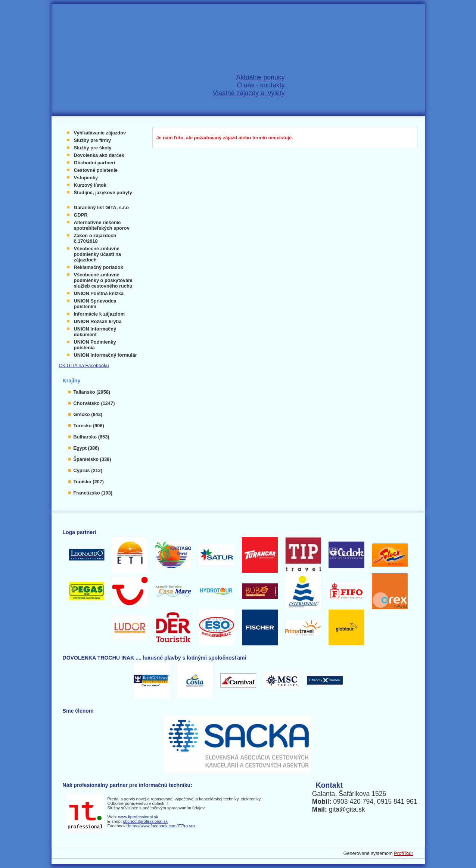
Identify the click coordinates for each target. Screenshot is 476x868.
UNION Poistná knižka (99, 293)
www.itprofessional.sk (138, 817)
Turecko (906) (89, 426)
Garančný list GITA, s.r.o (102, 207)
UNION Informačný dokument (95, 332)
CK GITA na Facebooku (84, 365)
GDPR (81, 215)
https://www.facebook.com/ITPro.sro (161, 826)
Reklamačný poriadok (99, 267)
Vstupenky (86, 178)
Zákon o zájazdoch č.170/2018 (95, 238)
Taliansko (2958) (92, 392)
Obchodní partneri (95, 163)
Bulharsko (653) (91, 437)
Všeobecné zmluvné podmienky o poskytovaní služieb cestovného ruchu (103, 280)
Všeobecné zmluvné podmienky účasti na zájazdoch (98, 254)
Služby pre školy (93, 148)
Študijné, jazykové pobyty (103, 193)
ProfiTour (403, 853)
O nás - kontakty (261, 85)
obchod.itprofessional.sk (145, 821)
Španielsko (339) (92, 459)
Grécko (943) (88, 414)
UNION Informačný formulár (105, 355)
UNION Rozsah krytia (98, 321)
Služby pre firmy (93, 140)
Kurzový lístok (90, 185)
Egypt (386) (86, 448)
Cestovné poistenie (96, 170)
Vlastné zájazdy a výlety (249, 93)
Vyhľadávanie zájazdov (100, 133)
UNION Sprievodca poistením (95, 304)
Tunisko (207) (89, 482)
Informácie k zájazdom (99, 314)
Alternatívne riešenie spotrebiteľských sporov (102, 225)
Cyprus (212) (88, 470)
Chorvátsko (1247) (94, 403)
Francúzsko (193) (93, 493)
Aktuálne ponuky (260, 77)
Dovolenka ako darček (99, 155)
